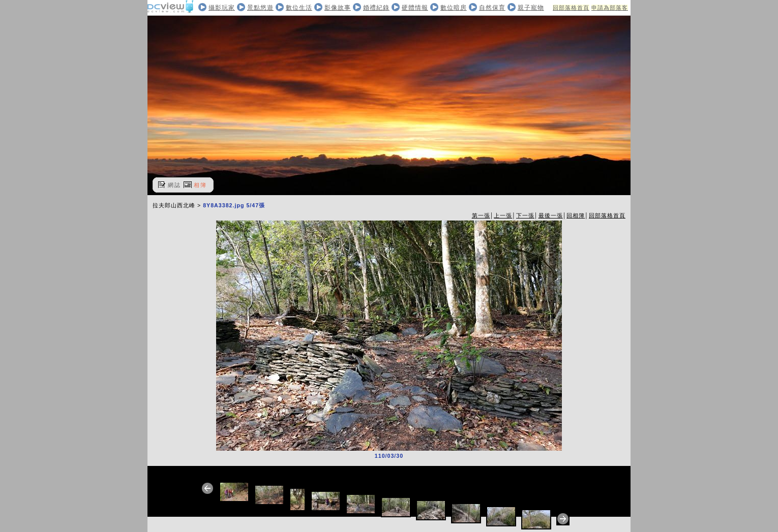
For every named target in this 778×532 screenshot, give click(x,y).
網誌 (174, 185)
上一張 (503, 215)
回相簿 (576, 215)
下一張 (525, 215)
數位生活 (299, 8)
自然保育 (492, 8)
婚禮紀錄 (376, 8)
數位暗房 (454, 8)
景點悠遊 (260, 8)
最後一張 (551, 215)
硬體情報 (415, 8)
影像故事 (338, 8)
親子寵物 (531, 8)
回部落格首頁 (571, 8)
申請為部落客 (610, 8)
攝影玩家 (222, 8)
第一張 (481, 215)
